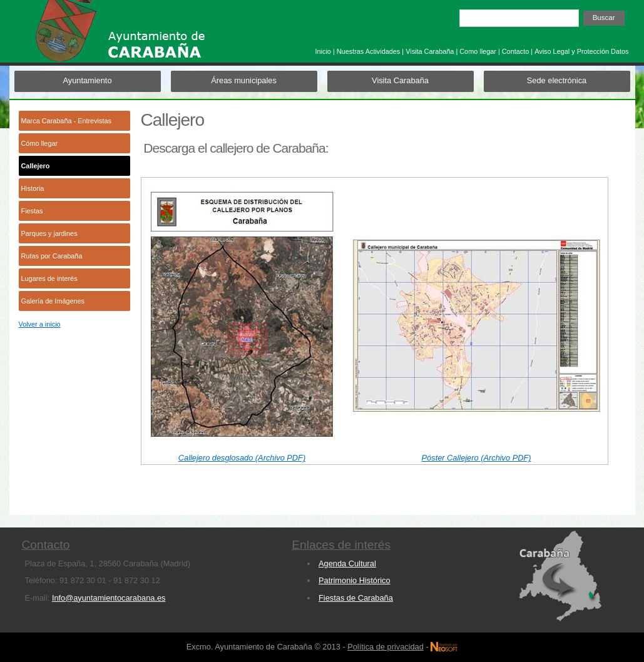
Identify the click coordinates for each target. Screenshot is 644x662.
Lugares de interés (49, 278)
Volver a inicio (40, 324)
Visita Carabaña (430, 51)
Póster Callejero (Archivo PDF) (477, 458)
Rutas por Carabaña (52, 256)
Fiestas (32, 211)
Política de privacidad (386, 647)
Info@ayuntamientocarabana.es (109, 598)
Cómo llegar (40, 143)
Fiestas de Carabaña (356, 598)
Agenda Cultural (347, 563)
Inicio (323, 51)
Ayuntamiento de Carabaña (144, 37)
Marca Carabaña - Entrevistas (66, 121)
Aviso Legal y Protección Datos (581, 51)
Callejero (36, 166)
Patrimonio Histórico (355, 580)
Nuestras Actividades (369, 51)
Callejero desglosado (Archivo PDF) (242, 458)
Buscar (604, 18)
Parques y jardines (49, 233)
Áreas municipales (244, 80)
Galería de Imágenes (53, 301)
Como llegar (478, 51)
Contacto (516, 51)
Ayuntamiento (87, 80)
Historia (33, 188)
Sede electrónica (557, 80)
